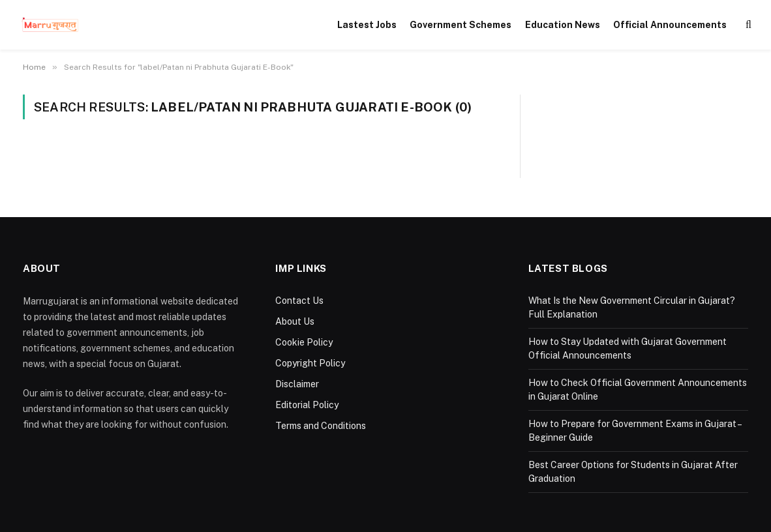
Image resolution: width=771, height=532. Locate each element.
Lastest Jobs (367, 25)
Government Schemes (461, 25)
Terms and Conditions (321, 426)
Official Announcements (670, 25)
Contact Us (299, 301)
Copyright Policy (310, 363)
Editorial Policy (307, 405)
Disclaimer (297, 384)
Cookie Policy (304, 342)
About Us (295, 321)
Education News (563, 25)
